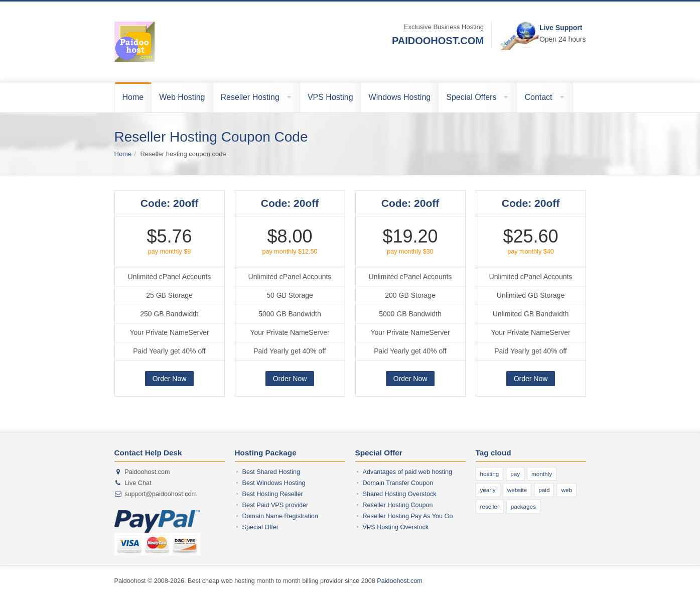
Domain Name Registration (280, 516)
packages (523, 506)
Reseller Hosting (250, 97)
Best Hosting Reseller (273, 494)
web (566, 490)
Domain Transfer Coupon (398, 483)
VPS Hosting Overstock (396, 527)
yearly (488, 490)
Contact (538, 97)
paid (544, 490)
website (517, 490)
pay (515, 474)
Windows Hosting (400, 97)
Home (133, 97)
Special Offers (471, 97)
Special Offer (261, 527)
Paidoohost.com (399, 581)
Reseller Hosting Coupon (398, 505)
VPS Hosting (330, 97)
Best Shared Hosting (271, 472)
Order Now (170, 379)
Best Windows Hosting (274, 483)
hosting (490, 474)
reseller (490, 506)
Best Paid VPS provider (275, 505)
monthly (542, 474)
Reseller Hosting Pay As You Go (408, 516)
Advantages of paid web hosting (408, 472)
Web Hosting (182, 97)
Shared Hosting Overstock (400, 494)
